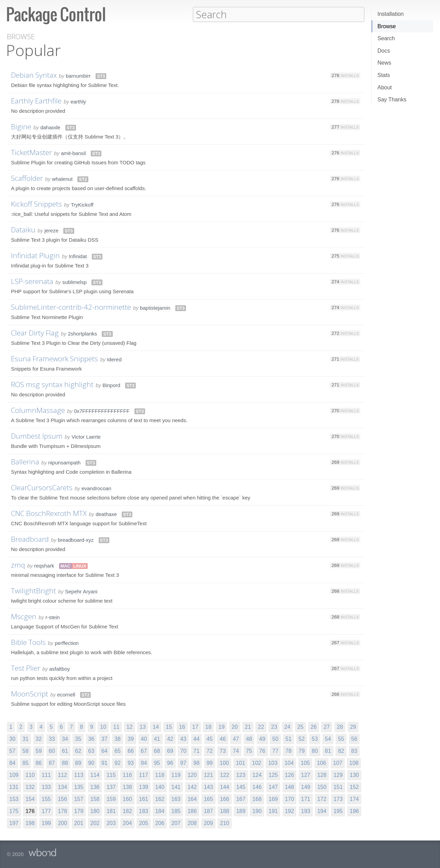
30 (12, 739)
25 (300, 727)
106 (322, 763)
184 (160, 811)
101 (240, 763)
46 (223, 739)
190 (257, 811)
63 (91, 751)
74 (236, 751)
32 (39, 739)
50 (275, 739)
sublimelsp (74, 282)
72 (210, 751)
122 (225, 775)
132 (30, 787)
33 (52, 739)
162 (160, 799)
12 (130, 727)
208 (192, 823)
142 (192, 787)
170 (290, 799)
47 (236, 739)
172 (322, 799)
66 (131, 751)
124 (257, 775)
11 (116, 727)
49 (262, 739)
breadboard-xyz (76, 540)
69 (170, 751)
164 (192, 799)
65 (118, 751)
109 (14, 775)
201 (79, 823)
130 (354, 775)
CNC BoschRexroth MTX (49, 513)
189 (241, 811)
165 (208, 799)
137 (111, 787)
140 (160, 787)
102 (257, 763)
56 (354, 739)
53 (315, 739)
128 (322, 775)
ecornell (66, 694)
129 (338, 775)
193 (306, 811)
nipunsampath (64, 462)
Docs (384, 51)
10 (103, 727)
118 (160, 775)
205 (144, 823)
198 (30, 823)
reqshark (44, 565)
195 (338, 811)
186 (192, 811)
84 (12, 763)
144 (225, 787)
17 (195, 727)
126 (290, 775)
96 (170, 763)
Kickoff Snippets (36, 204)
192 (290, 811)
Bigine (21, 126)
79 (302, 751)
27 (327, 727)
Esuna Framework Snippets (54, 358)
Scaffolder (27, 178)
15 (169, 727)
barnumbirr (78, 75)
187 (208, 811)
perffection (67, 643)
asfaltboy (59, 668)
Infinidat (78, 256)
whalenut (62, 179)
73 (223, 751)
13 (143, 727)
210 (225, 823)
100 (224, 763)
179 (79, 811)
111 (46, 775)
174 (354, 799)
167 (241, 799)
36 (91, 739)
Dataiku (23, 229)
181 (111, 811)
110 (30, 775)
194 (322, 811)
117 (144, 775)
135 (79, 787)
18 (208, 727)
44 (197, 739)
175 (14, 811)
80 (315, 751)
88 (65, 763)
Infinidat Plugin (35, 255)
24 (287, 727)
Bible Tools (28, 642)
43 (183, 739)
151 (338, 787)
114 (95, 775)
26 (313, 727)
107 (338, 763)
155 (46, 799)
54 (328, 739)
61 (65, 751)
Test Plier (26, 668)
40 (144, 739)
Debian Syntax (34, 75)
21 (248, 727)
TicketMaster (31, 152)
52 (302, 739)
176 (30, 811)
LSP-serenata (32, 281)
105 (305, 763)
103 (273, 763)
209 (208, 823)
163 (176, 799)
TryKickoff (82, 204)
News (384, 63)
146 (257, 787)
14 (156, 727)
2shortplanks (82, 333)
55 (341, 739)
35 (78, 739)
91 (104, 763)
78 (288, 751)
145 (241, 787)
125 (273, 775)
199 (46, 823)
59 (39, 751)
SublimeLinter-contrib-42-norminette (71, 307)
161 (144, 799)
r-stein (53, 617)
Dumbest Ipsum (37, 436)
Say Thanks (392, 100)
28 (340, 727)
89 (78, 763)
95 (157, 763)
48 (249, 739)
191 (273, 811)
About (385, 87)
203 (111, 823)
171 (306, 799)
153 (14, 799)
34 (65, 739)
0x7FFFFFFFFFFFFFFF (102, 411)
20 (235, 727)
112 (62, 775)
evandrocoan (96, 488)
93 (131, 763)
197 (14, 823)
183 (144, 811)
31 (25, 739)
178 (62, 811)
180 (95, 811)
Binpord (111, 385)
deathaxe (106, 514)
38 (118, 739)
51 (288, 739)
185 (176, 811)
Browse (387, 26)
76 (262, 751)
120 (192, 775)
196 (354, 811)
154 (30, 799)
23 (274, 727)
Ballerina (25, 461)
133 (46, 787)
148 (290, 787)
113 (79, 775)
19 (221, 727)
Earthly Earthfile (36, 100)
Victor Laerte (86, 436)
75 (249, 751)
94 (144, 763)
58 (25, 751)
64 (104, 751)
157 (79, 799)
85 (25, 763)
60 (52, 751)
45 (210, 739)
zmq (18, 564)
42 (170, 739)
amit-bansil (73, 153)
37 (104, 739)
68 (157, 751)
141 (176, 787)
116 (127, 775)
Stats (384, 75)
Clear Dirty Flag (35, 332)
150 (322, 787)
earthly (78, 101)
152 (354, 787)
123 (241, 775)
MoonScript (30, 693)
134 (62, 787)
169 (273, 799)
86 (39, 763)
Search (386, 38)
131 (14, 787)
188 (225, 811)
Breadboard (30, 539)
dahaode (50, 127)
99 (210, 763)
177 (46, 811)
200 (62, 823)
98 (197, 763)
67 (144, 751)
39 (131, 739)
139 (144, 787)
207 (176, 823)
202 (95, 823)
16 (182, 727)
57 (12, 751)
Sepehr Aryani (81, 591)
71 (197, 751)
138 (127, 787)
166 (225, 799)
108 (354, 763)
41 (157, 739)
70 (183, 751)
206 (160, 823)
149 (306, 787)
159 (111, 799)
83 (354, 751)
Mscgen (24, 616)
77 (275, 751)
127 (306, 775)
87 (52, 763)
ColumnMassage (38, 410)
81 (328, 751)
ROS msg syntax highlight (52, 384)
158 (95, 799)
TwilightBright (34, 590)
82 (341, 751)
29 (353, 727)
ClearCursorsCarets (42, 487)
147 (273, 787)
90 (91, 763)
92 (118, 763)
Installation (391, 14)
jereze (51, 230)
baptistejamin (155, 307)
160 (127, 799)
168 (257, 799)
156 (62, 799)
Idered (114, 359)
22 (261, 727)
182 (127, 811)
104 (289, 763)
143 (208, 787)
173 (338, 799)
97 (183, 763)
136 (95, 787)
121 (208, 775)
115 (111, 775)
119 (176, 775)
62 (78, 751)
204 (127, 823)
